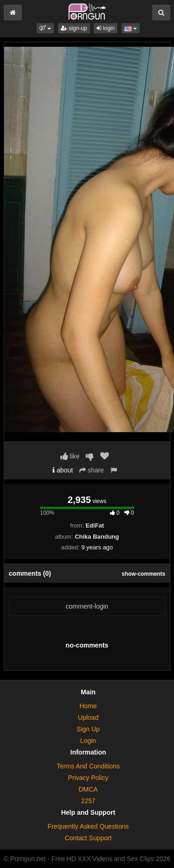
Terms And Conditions (88, 766)
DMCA (88, 789)
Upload (88, 717)
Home (88, 706)
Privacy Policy (88, 778)
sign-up (74, 28)
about (63, 470)
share (92, 470)
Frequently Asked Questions (88, 826)
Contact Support (88, 838)
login (106, 28)
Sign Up (88, 729)
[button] (45, 28)
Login (88, 741)
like (70, 456)
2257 (88, 801)
